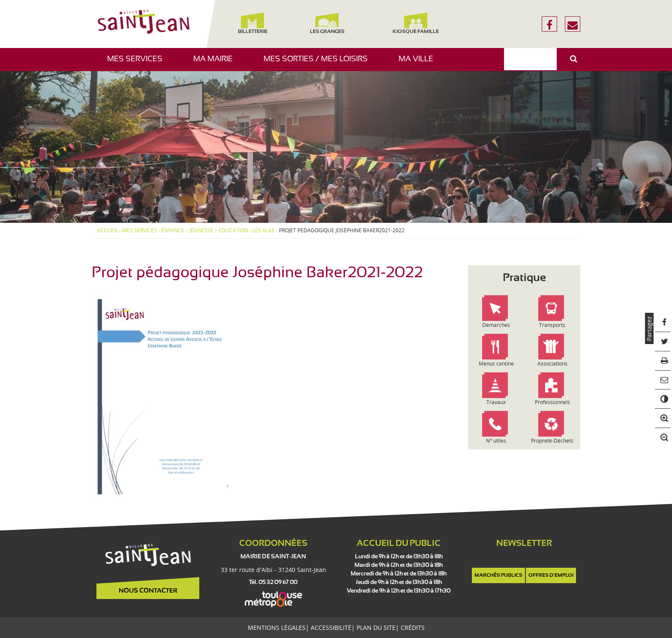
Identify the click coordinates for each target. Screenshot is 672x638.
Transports (552, 325)
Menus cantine (496, 364)
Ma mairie (216, 63)
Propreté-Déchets (552, 441)
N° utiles (496, 441)
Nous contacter (148, 591)
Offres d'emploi (551, 575)
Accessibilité (331, 628)
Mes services (138, 63)
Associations (552, 364)
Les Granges (327, 23)
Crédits (413, 628)
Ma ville (419, 63)
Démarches (496, 325)
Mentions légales (277, 628)
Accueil (107, 231)
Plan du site (376, 628)
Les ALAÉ (264, 231)
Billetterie (252, 23)
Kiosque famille (416, 23)
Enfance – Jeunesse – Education (205, 231)
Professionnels (552, 402)
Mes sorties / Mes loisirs (319, 63)
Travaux (496, 402)
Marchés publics (498, 575)
